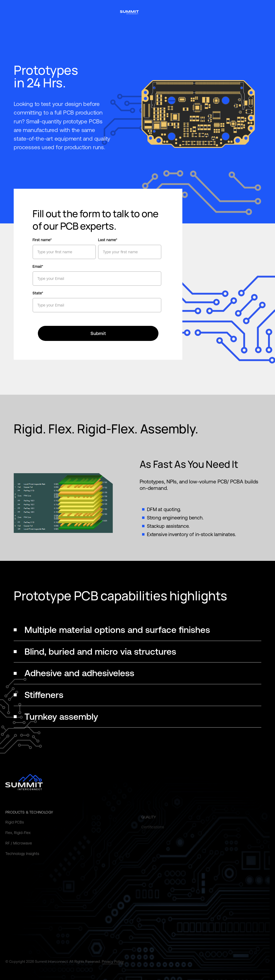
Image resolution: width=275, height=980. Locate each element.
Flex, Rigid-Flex (18, 839)
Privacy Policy (113, 962)
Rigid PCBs (15, 828)
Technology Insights (22, 860)
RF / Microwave (19, 849)
